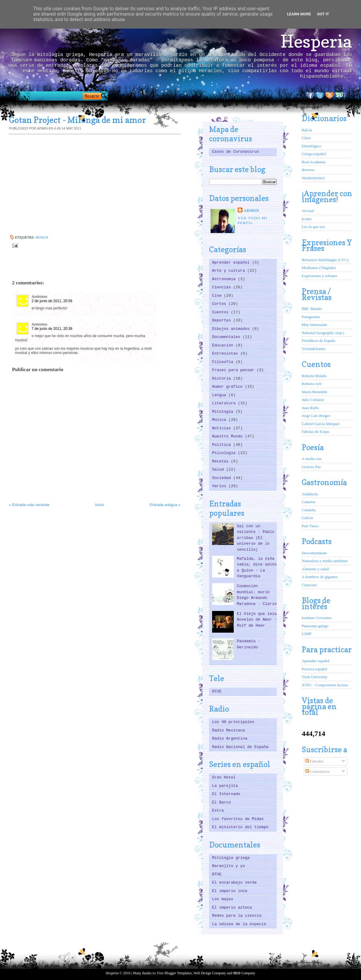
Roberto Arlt (312, 384)
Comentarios (318, 771)
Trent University (315, 677)
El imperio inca (230, 891)
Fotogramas (311, 317)
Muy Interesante (315, 325)
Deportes (223, 320)
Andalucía (310, 494)
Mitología (224, 412)
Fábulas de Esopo (316, 432)
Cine (218, 296)
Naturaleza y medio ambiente (325, 561)
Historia (223, 379)
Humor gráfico (228, 387)
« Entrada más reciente (29, 505)
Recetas (221, 461)
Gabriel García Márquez (321, 424)
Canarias (309, 502)
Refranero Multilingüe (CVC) (325, 260)
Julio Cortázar (313, 400)
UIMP (307, 634)
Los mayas (223, 899)
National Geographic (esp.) (323, 333)
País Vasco (310, 526)
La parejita (225, 786)
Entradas (315, 761)
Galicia (307, 518)
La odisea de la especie (239, 924)
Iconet (307, 219)
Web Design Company (210, 973)
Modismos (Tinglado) (319, 268)
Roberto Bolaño (314, 376)
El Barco (221, 802)
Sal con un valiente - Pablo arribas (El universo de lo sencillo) (256, 538)
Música (42, 237)
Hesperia (316, 41)
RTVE (217, 692)
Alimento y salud (315, 569)
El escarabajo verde (234, 883)
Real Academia (314, 162)
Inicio (100, 505)
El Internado (226, 794)
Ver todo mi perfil (252, 220)
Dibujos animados (232, 329)
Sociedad (223, 478)
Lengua (220, 395)
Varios (220, 486)
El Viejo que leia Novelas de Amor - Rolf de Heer (257, 620)
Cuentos (221, 312)
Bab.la (307, 130)
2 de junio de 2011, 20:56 (52, 301)
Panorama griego (315, 626)
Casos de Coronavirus (236, 152)
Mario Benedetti (315, 392)
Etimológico (311, 146)
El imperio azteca (232, 908)
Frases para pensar (234, 370)
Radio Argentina (230, 739)
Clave (306, 138)
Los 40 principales (233, 722)
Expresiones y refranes (319, 276)
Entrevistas (226, 354)
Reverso (308, 170)
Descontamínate (314, 553)
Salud (219, 470)
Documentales (227, 337)
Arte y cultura (230, 271)
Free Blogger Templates (175, 973)
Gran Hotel (224, 777)
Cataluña (309, 510)
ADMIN (251, 210)
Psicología (225, 453)
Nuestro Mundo (228, 436)
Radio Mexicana (228, 730)
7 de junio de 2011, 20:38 (52, 329)
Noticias (223, 428)
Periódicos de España (318, 341)
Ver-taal (308, 211)
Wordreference (313, 178)
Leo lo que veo (313, 227)
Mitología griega (231, 858)
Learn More (299, 14)
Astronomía (225, 279)
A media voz (312, 459)
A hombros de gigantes (320, 577)
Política (223, 445)
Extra (218, 811)
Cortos (220, 304)
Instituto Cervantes (317, 618)
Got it (323, 14)
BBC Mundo (312, 309)
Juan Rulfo (310, 408)
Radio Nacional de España (240, 747)
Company (244, 973)
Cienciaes (309, 585)
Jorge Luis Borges (316, 416)
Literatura (225, 403)
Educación (224, 345)
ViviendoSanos (314, 349)
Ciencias (223, 287)
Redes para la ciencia (237, 916)
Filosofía (224, 362)
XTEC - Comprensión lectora (325, 685)
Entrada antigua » (165, 505)
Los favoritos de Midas (238, 819)
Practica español (315, 669)
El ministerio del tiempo (240, 827)
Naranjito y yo (228, 866)
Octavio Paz (311, 467)
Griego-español (314, 154)
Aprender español (232, 263)
